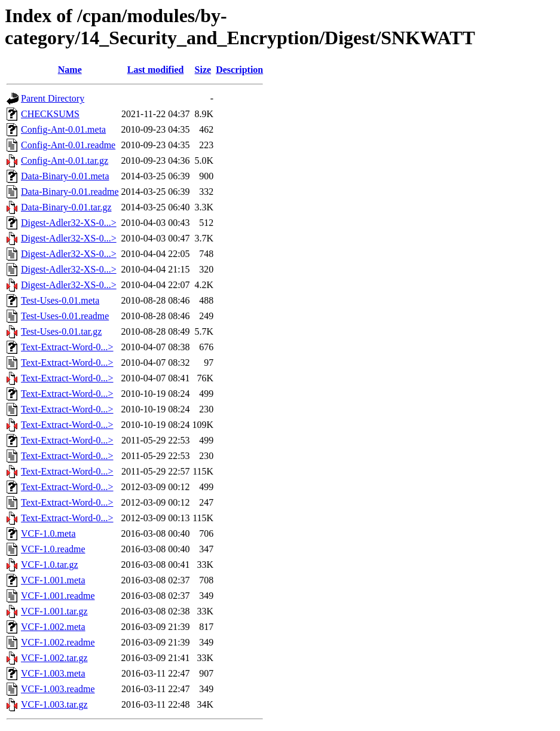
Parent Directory (53, 98)
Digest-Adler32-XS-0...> (69, 223)
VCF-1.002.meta (53, 627)
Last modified (156, 70)
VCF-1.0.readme (53, 549)
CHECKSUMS (50, 114)
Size (203, 70)
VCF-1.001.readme (58, 596)
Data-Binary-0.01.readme (70, 192)
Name (70, 70)
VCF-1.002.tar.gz (54, 658)
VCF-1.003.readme (58, 689)
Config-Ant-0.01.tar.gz (65, 160)
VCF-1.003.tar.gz (54, 704)
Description (239, 70)
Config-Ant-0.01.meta (63, 129)
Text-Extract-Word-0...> (67, 347)
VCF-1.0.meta (48, 533)
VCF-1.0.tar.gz (50, 565)
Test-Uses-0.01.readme (65, 316)
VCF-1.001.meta (53, 580)
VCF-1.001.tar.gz (54, 611)
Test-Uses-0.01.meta (60, 300)
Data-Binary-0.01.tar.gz (66, 207)
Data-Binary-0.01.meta (65, 176)
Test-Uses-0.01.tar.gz (61, 331)
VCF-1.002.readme (58, 642)
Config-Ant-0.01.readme (68, 145)
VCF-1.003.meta (53, 673)
